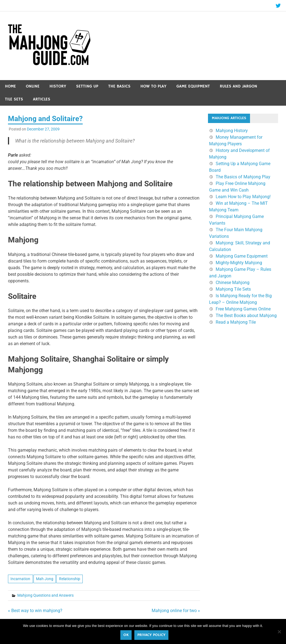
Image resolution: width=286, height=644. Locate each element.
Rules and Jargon (238, 86)
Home (10, 86)
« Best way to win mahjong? (35, 611)
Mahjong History (232, 131)
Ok (126, 635)
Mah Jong (45, 579)
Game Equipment (193, 86)
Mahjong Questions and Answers (45, 595)
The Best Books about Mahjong (246, 316)
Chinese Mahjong (233, 283)
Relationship (70, 579)
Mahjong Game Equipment (242, 256)
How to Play (153, 86)
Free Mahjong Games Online (243, 309)
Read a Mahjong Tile (236, 322)
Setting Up (87, 86)
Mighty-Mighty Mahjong (239, 263)
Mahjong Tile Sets (233, 289)
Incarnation (20, 579)
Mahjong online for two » (176, 611)
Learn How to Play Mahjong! (243, 197)
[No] (279, 632)
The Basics (119, 86)
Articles (42, 99)
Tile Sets (14, 99)
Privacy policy (151, 635)
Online (33, 86)
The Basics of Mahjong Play (243, 177)
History (58, 86)
